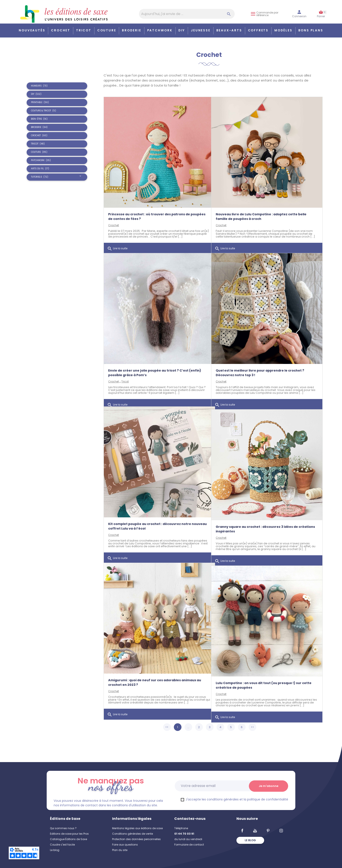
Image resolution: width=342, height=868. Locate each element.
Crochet (61, 30)
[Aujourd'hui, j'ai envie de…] (187, 14)
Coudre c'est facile (62, 845)
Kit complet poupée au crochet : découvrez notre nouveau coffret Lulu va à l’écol (150, 518)
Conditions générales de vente (133, 834)
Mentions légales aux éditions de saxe (137, 828)
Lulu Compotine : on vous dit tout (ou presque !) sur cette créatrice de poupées (259, 677)
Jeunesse (201, 30)
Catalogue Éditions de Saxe (68, 839)
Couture (107, 30)
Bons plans (311, 30)
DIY (182, 30)
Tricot (84, 30)
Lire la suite (117, 243)
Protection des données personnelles (136, 839)
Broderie (132, 30)
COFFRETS (258, 30)
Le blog (55, 850)
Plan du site (120, 850)
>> (252, 727)
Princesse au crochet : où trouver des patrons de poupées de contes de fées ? (149, 208)
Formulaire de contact (189, 845)
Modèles (283, 30)
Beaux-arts (229, 30)
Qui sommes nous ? (63, 828)
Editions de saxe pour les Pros (69, 834)
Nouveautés (32, 30)
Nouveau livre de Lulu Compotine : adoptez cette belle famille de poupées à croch (261, 208)
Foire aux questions (125, 845)
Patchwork (160, 30)
